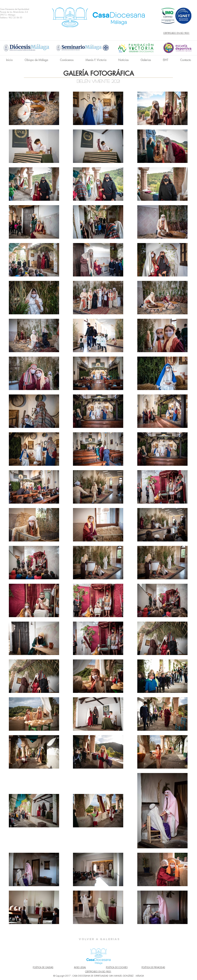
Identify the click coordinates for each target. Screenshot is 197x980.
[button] (67, 60)
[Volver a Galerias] (99, 939)
